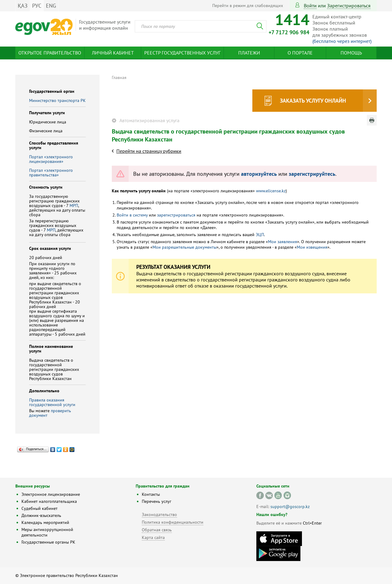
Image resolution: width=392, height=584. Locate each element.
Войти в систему (132, 215)
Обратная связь (157, 530)
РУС (37, 6)
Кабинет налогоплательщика (49, 501)
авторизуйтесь (259, 174)
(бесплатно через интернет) (342, 41)
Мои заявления (283, 242)
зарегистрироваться (349, 6)
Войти (310, 6)
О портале (300, 53)
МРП (74, 205)
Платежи (249, 53)
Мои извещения (312, 247)
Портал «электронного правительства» (51, 173)
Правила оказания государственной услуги (52, 402)
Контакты (151, 494)
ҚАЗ (23, 6)
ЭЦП (260, 235)
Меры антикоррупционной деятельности (47, 532)
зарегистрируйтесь (312, 174)
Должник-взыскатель (41, 515)
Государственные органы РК (48, 542)
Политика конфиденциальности (173, 522)
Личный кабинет (113, 53)
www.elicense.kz (271, 191)
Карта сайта (153, 537)
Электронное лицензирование (51, 494)
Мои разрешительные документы (185, 247)
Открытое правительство (50, 53)
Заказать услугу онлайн (313, 101)
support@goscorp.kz (290, 507)
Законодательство (159, 514)
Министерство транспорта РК (57, 100)
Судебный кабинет (40, 508)
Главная (119, 77)
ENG (51, 6)
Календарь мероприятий (45, 522)
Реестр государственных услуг (182, 53)
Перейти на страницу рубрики (149, 151)
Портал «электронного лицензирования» (51, 159)
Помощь (351, 53)
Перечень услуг (156, 501)
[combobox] (201, 26)
